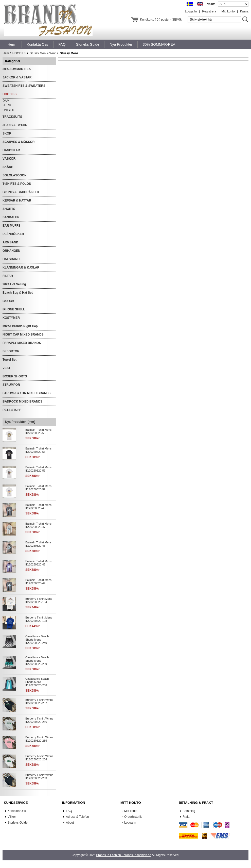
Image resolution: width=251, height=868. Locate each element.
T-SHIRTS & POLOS (17, 184)
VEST (6, 368)
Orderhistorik (133, 817)
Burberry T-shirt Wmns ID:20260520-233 (39, 777)
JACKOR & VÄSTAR (17, 77)
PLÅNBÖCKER (13, 234)
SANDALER (11, 217)
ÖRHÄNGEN (11, 251)
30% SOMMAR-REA (17, 69)
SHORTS (9, 209)
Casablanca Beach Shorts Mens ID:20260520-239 (37, 661)
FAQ (69, 811)
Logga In (191, 11)
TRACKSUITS (12, 117)
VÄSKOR (9, 159)
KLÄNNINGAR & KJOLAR (21, 268)
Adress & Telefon (77, 817)
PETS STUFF (12, 410)
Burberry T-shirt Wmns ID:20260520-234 (39, 758)
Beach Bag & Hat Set (18, 293)
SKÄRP (8, 167)
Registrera (209, 11)
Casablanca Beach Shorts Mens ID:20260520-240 (37, 640)
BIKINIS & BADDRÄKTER (21, 192)
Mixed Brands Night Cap (20, 326)
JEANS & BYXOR (15, 125)
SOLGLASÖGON (15, 175)
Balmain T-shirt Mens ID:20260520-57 (38, 469)
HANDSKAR (11, 150)
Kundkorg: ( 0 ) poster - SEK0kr (161, 20)
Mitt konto (228, 11)
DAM (6, 101)
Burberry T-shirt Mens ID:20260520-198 (39, 619)
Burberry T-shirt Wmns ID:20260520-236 (39, 720)
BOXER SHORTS (15, 376)
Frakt (186, 817)
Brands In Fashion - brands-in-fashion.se (124, 855)
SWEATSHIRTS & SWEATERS (24, 86)
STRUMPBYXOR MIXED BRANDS (26, 393)
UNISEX (8, 110)
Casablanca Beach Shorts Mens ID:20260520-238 (37, 682)
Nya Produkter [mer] (20, 422)
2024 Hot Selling (14, 284)
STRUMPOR (11, 385)
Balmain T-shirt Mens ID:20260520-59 (38, 488)
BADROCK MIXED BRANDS (22, 402)
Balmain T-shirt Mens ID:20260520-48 (38, 506)
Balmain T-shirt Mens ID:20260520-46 (38, 544)
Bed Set (8, 301)
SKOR (7, 133)
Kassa (244, 11)
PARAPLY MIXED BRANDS (22, 343)
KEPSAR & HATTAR (17, 201)
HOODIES (19, 53)
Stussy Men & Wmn (43, 53)
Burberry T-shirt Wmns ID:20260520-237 (39, 701)
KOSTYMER (11, 318)
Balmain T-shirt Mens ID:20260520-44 (38, 582)
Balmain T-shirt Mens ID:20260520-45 (38, 563)
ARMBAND (10, 242)
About (70, 823)
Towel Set (10, 360)
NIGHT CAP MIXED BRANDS (23, 335)
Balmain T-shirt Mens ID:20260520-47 (38, 525)
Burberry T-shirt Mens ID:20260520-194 (39, 600)
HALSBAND (11, 259)
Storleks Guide (18, 823)
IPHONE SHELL (14, 309)
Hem (11, 44)
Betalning (189, 811)
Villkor (12, 817)
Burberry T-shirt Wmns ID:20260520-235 (39, 739)
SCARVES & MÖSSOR (19, 142)
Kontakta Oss (17, 811)
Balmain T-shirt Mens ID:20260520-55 (38, 431)
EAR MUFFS (11, 226)
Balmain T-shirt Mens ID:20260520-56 (38, 450)
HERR (7, 105)
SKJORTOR (11, 351)
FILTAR (8, 276)
